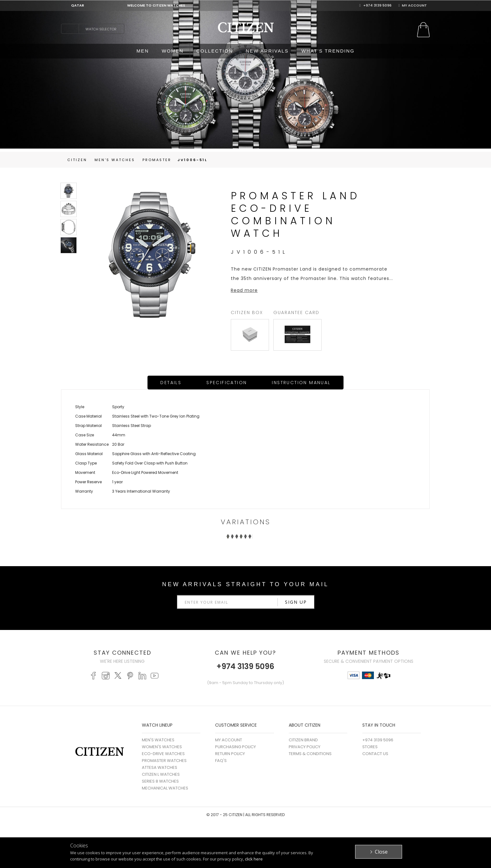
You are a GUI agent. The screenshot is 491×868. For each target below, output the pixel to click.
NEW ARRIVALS (267, 51)
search (70, 29)
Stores (370, 747)
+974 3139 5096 (375, 5)
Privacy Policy (305, 747)
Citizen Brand (303, 740)
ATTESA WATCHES (160, 767)
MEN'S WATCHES (158, 740)
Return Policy (230, 754)
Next (274, 544)
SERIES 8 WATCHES (160, 781)
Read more (244, 290)
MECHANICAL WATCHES (165, 788)
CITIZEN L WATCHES (161, 774)
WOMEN (173, 51)
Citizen (77, 160)
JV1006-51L (192, 160)
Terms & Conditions (310, 754)
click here (254, 859)
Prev (217, 544)
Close (381, 852)
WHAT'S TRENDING (328, 51)
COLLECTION (215, 51)
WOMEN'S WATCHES (162, 747)
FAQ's (221, 761)
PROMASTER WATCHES (164, 761)
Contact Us (375, 754)
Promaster (157, 160)
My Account (412, 5)
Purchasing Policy (235, 747)
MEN (143, 51)
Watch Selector (101, 29)
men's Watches (115, 160)
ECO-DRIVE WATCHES (163, 754)
